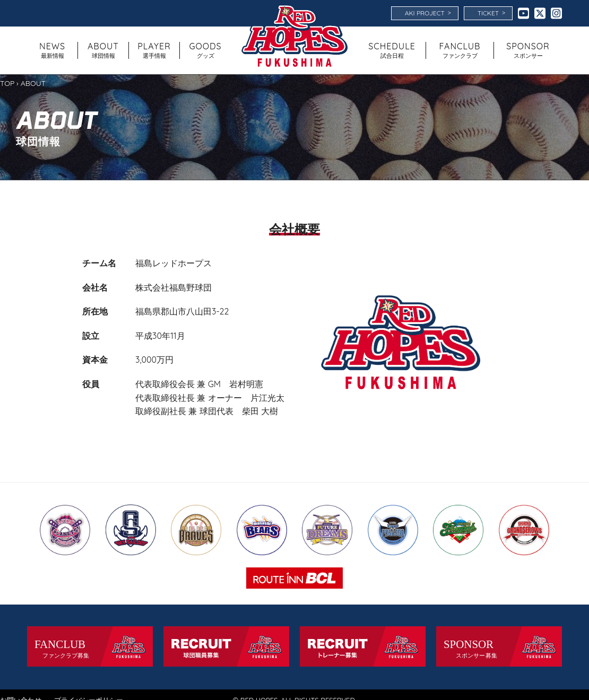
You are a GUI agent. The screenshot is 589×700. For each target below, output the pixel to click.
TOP (7, 83)
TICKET (491, 13)
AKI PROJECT (428, 13)
